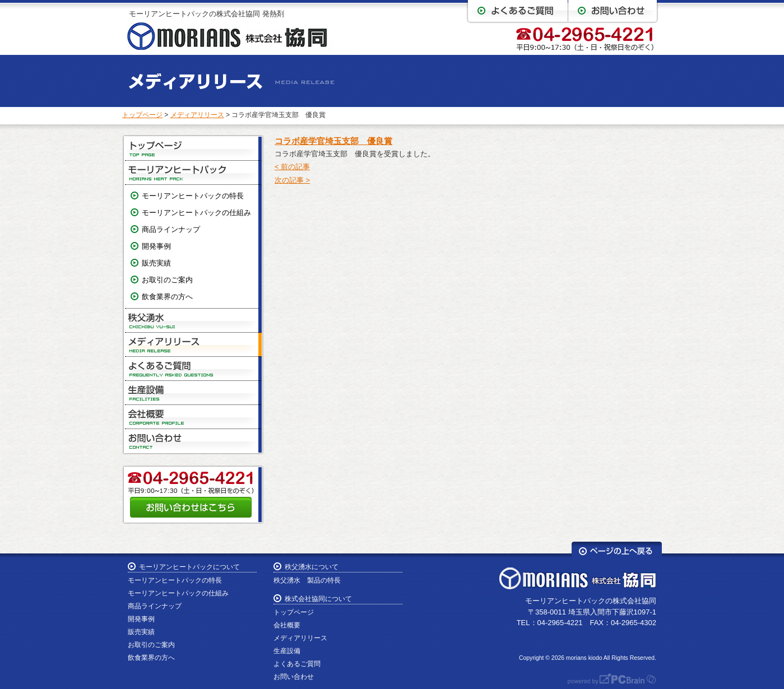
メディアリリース (197, 115)
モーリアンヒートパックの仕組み (196, 213)
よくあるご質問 (193, 369)
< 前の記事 (292, 167)
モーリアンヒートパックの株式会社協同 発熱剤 (207, 14)
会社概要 (193, 417)
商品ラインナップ (171, 229)
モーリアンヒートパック (193, 173)
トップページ (142, 115)
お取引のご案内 (167, 280)
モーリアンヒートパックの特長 (193, 196)
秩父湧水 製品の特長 (307, 580)
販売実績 (156, 263)
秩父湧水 (193, 321)
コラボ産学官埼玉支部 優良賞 (333, 141)
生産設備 (193, 393)
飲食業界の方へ (167, 297)
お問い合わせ (193, 441)
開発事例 (156, 246)
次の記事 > (292, 180)
